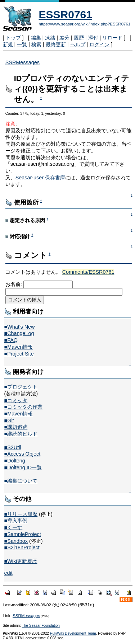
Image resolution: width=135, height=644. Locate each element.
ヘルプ (78, 44)
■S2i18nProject (22, 547)
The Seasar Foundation (41, 626)
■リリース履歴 (21, 514)
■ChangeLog (19, 333)
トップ (13, 38)
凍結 (50, 38)
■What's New (20, 327)
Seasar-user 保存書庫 (40, 178)
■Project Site (19, 354)
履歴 (79, 38)
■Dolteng (15, 461)
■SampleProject (23, 534)
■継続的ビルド (21, 434)
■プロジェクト (21, 387)
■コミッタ (16, 400)
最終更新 (56, 44)
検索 (36, 44)
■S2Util (13, 447)
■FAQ (11, 340)
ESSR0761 (66, 15)
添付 (93, 38)
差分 (64, 38)
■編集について (21, 481)
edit (8, 573)
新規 (8, 44)
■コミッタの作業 (24, 407)
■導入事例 (16, 521)
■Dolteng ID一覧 (23, 467)
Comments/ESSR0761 (88, 272)
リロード (112, 38)
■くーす (13, 527)
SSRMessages (22, 62)
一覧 (22, 44)
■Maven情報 (19, 347)
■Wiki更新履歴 (21, 561)
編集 (36, 38)
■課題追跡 (16, 427)
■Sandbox (16, 541)
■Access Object (22, 454)
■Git (9, 420)
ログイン (99, 44)
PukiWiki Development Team (73, 633)
